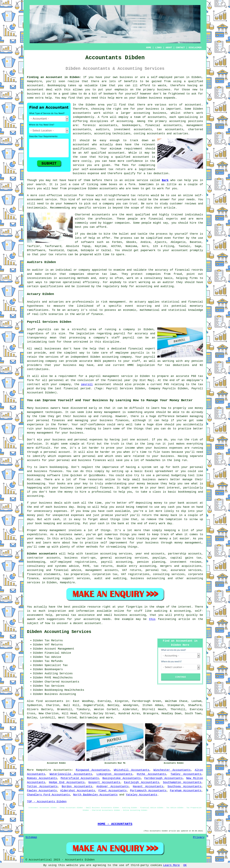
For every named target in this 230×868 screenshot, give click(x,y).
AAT (86, 153)
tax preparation (76, 574)
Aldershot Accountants (78, 791)
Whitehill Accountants (132, 770)
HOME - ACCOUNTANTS (115, 824)
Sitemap (31, 837)
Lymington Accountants (114, 774)
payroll (87, 384)
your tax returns (53, 254)
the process (158, 234)
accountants (82, 113)
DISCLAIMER (195, 48)
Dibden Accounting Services (59, 632)
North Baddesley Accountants (95, 795)
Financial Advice (58, 653)
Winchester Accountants (172, 770)
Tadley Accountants (186, 774)
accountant (35, 85)
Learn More (171, 865)
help (111, 98)
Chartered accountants (92, 215)
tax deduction (158, 173)
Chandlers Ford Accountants (48, 795)
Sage (198, 246)
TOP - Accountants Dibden (47, 802)
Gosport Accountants (104, 782)
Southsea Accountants (184, 786)
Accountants (63, 770)
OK (185, 865)
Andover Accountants (112, 786)
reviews (190, 204)
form (132, 184)
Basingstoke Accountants (122, 778)
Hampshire (44, 770)
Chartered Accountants (62, 682)
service (88, 200)
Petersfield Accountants (80, 778)
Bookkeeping (57, 85)
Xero (145, 246)
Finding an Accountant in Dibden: (54, 77)
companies (122, 223)
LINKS (158, 48)
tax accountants (170, 129)
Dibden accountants (42, 554)
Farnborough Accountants (163, 778)
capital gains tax (186, 558)
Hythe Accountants (151, 774)
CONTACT (180, 48)
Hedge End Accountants (67, 782)
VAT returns (132, 570)
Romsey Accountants (42, 778)
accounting (125, 121)
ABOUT (169, 48)
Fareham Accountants (186, 791)
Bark (165, 180)
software (87, 242)
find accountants (50, 701)
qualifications (84, 149)
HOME (149, 48)
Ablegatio (178, 242)
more (109, 718)
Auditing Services (59, 674)
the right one (117, 109)
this (152, 619)
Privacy (199, 837)
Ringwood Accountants (93, 770)
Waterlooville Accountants (71, 774)
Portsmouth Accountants (148, 791)
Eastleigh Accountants (142, 782)
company (108, 204)
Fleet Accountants (113, 791)
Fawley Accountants (42, 791)
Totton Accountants (42, 786)
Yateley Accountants (141, 795)
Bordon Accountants (77, 786)
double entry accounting (136, 566)
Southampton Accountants (182, 782)
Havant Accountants (148, 786)
